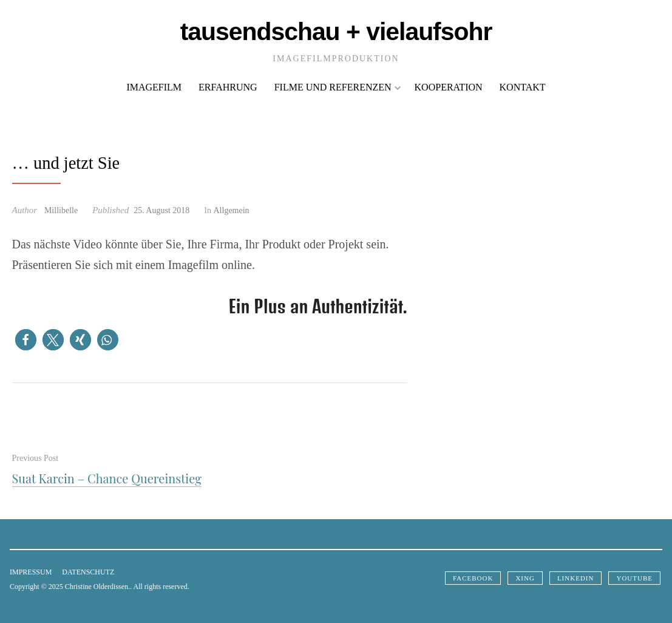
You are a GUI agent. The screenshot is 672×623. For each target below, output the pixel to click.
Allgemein (232, 210)
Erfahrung (228, 87)
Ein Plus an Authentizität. (318, 306)
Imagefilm (154, 87)
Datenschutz (88, 572)
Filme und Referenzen (338, 87)
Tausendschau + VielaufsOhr (336, 32)
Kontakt (523, 87)
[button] (26, 340)
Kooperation (449, 87)
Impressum (31, 572)
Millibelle (61, 210)
